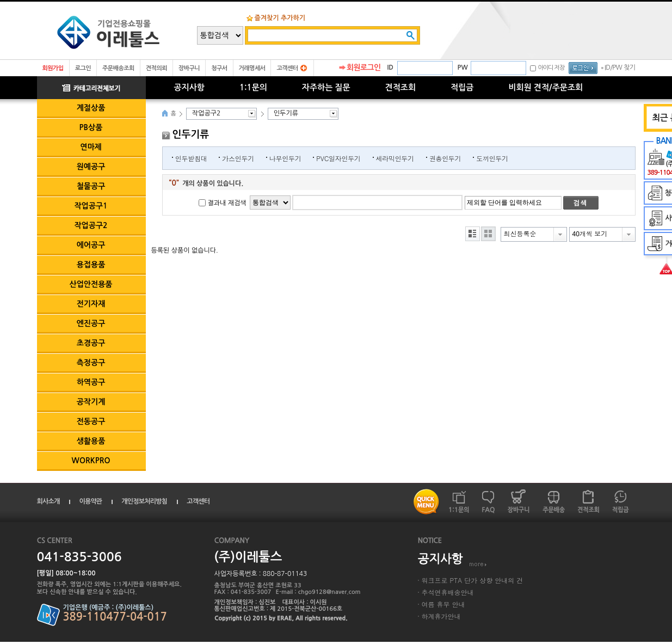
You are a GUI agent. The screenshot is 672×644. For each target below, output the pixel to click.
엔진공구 (91, 323)
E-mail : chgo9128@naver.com (318, 592)
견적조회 (400, 87)
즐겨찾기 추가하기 (280, 18)
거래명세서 (252, 68)
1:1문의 (253, 87)
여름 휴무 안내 (443, 604)
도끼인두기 (492, 158)
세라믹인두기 (395, 158)
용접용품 (91, 265)
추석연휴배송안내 (448, 592)
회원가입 (53, 68)
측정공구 (91, 363)
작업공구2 (91, 225)
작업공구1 (91, 206)
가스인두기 (238, 158)
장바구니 (189, 68)
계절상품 (91, 108)
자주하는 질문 (326, 87)
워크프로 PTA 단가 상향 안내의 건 (473, 580)
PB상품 (91, 127)
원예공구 (91, 167)
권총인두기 (445, 158)
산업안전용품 (91, 284)
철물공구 (91, 186)
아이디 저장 (551, 68)
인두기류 (286, 113)
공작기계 (91, 402)
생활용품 (91, 441)
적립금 (462, 87)
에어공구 (91, 245)
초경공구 (91, 343)
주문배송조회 (118, 68)
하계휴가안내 (441, 616)
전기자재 (91, 304)
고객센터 (287, 68)
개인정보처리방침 (144, 501)
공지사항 (189, 87)
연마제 (91, 147)
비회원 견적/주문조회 (545, 87)
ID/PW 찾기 (620, 68)
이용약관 (90, 501)
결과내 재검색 (227, 203)
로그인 (83, 68)
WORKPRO (91, 461)
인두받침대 (191, 158)
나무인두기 (285, 158)
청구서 (219, 68)
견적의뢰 (156, 68)
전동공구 (91, 421)
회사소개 (48, 501)
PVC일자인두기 (338, 158)
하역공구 (91, 382)
